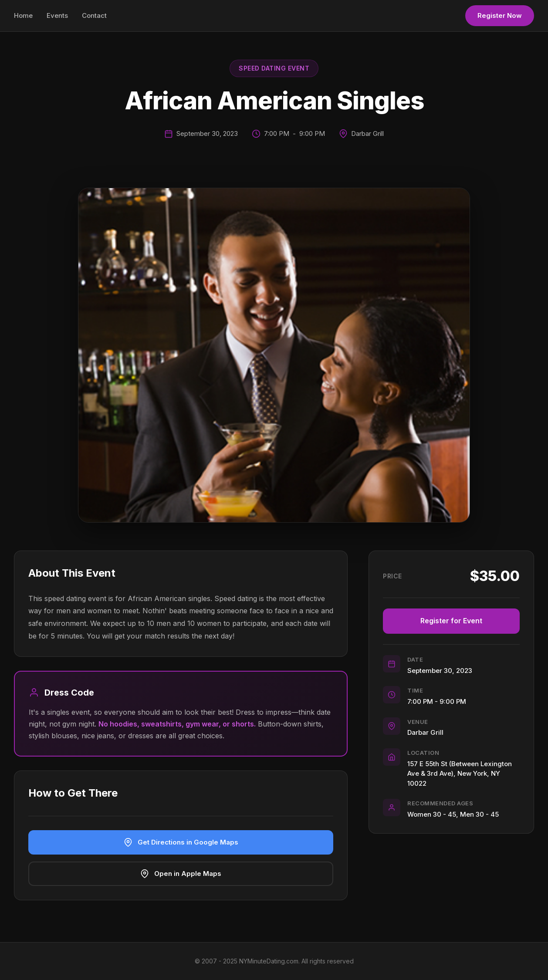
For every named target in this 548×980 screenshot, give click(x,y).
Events (57, 15)
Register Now (500, 15)
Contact (94, 15)
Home (23, 15)
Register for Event (451, 621)
